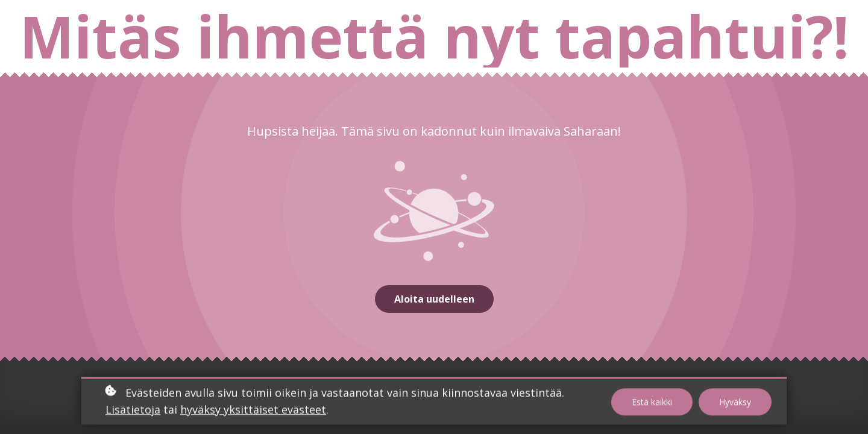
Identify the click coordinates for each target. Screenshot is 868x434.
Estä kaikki (652, 403)
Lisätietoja (133, 411)
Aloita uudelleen (434, 299)
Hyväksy (735, 403)
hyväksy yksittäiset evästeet (253, 411)
